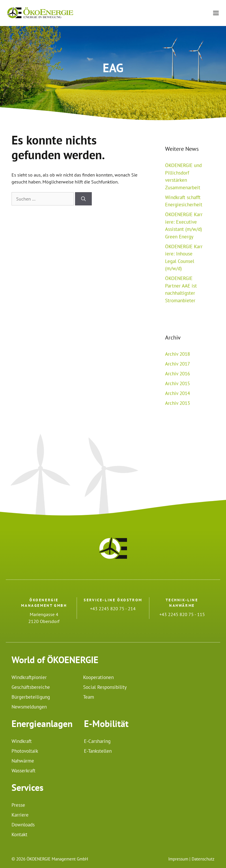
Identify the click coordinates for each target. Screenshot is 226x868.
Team (89, 697)
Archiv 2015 (178, 383)
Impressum (178, 859)
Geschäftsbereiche (31, 687)
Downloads (23, 825)
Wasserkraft (24, 771)
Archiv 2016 (178, 374)
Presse (18, 805)
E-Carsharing (97, 741)
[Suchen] (83, 199)
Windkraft (22, 741)
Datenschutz (203, 859)
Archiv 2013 (178, 403)
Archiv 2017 (178, 364)
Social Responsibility (105, 687)
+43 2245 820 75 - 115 (182, 614)
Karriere (20, 815)
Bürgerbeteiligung (31, 697)
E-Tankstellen (98, 751)
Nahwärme (23, 761)
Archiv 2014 (178, 393)
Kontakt (19, 834)
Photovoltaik (25, 751)
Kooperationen (98, 677)
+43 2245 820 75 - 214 (113, 609)
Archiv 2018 (178, 354)
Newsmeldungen (29, 707)
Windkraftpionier (29, 677)
